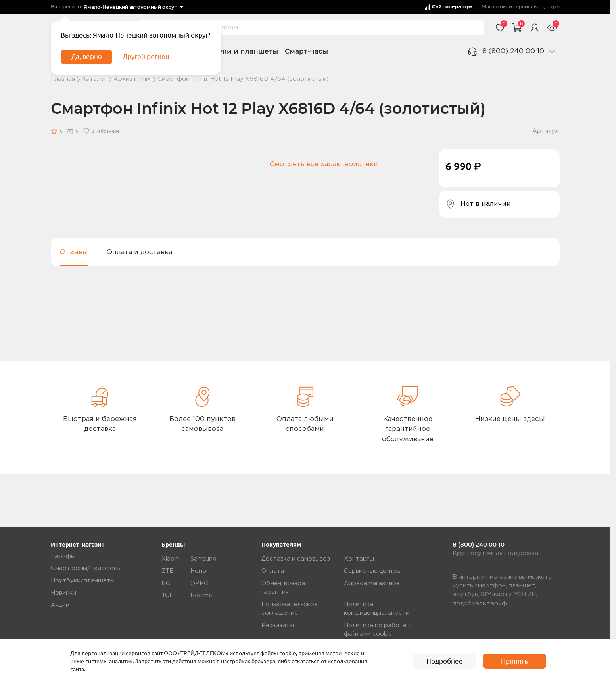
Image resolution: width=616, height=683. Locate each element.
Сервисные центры (373, 571)
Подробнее (445, 661)
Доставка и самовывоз (296, 559)
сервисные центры (536, 7)
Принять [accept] (514, 661)
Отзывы (74, 252)
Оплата (273, 571)
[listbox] (134, 7)
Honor (200, 571)
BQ (166, 583)
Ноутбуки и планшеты (237, 51)
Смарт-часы (306, 51)
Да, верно (87, 58)
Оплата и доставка (139, 252)
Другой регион (147, 58)
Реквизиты (278, 625)
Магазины (494, 7)
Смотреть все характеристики (324, 164)
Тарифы (63, 556)
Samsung (203, 559)
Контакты (359, 559)
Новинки (63, 593)
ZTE (167, 571)
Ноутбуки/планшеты (83, 581)
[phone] (552, 51)
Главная (63, 79)
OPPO (200, 583)
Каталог (94, 79)
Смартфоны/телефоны (86, 569)
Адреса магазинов (372, 583)
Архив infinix (132, 79)
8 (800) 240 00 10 (513, 51)
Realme (201, 596)
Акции (60, 605)
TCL (167, 596)
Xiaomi (171, 559)
